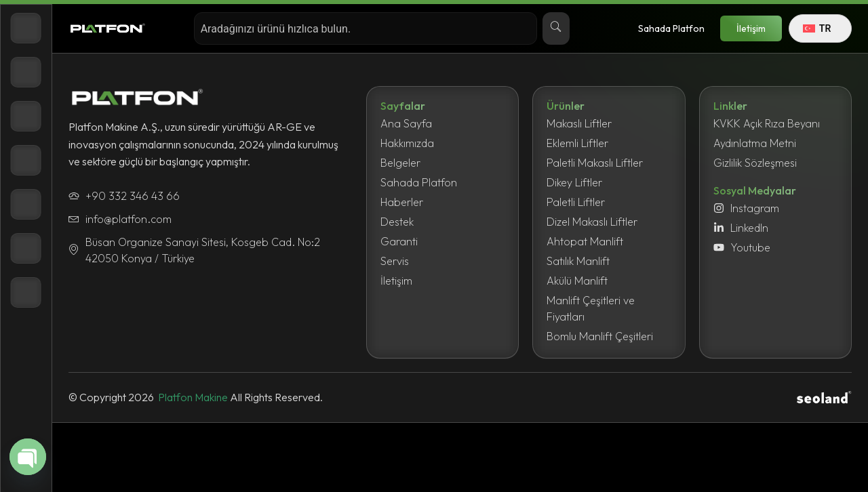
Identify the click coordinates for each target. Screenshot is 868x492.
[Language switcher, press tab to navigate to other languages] (820, 28)
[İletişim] (26, 292)
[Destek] (26, 248)
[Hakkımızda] (26, 116)
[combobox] (366, 28)
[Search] (556, 28)
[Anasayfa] (26, 28)
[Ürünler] (26, 72)
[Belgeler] (26, 160)
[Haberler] (26, 204)
